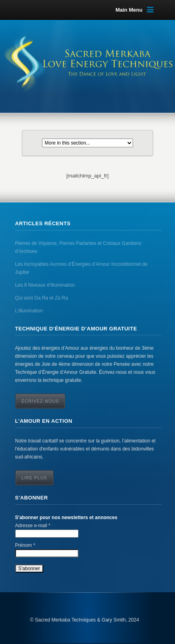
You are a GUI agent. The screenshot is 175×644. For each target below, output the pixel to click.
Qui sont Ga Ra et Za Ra (42, 298)
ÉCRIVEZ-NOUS (40, 401)
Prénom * (25, 545)
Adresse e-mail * (33, 526)
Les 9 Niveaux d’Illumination (45, 285)
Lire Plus (34, 478)
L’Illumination (29, 311)
